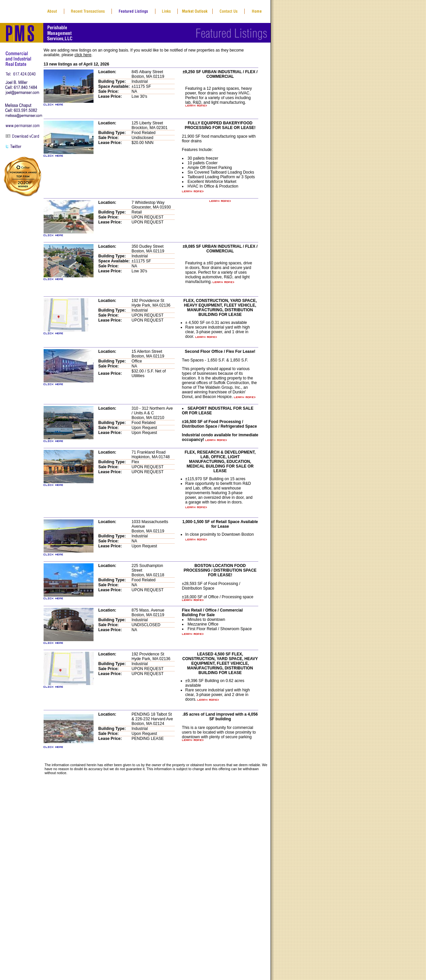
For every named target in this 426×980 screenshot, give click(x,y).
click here (83, 55)
